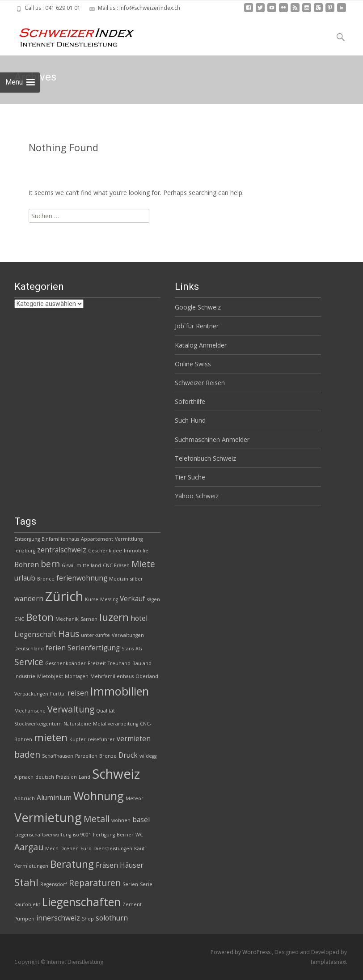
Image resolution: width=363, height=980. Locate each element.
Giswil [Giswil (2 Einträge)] (68, 565)
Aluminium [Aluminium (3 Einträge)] (54, 798)
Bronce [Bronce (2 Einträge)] (46, 579)
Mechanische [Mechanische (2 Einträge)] (30, 711)
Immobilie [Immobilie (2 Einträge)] (136, 551)
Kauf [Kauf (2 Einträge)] (139, 848)
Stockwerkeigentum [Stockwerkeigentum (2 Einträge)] (38, 724)
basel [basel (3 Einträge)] (141, 820)
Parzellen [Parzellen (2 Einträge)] (86, 756)
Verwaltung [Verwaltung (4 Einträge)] (71, 709)
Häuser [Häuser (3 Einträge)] (132, 865)
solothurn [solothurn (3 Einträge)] (112, 918)
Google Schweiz (198, 307)
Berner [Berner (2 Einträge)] (125, 835)
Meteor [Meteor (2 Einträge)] (135, 798)
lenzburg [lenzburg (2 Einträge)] (25, 551)
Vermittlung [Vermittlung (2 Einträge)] (129, 539)
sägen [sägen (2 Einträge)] (154, 599)
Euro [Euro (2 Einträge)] (86, 848)
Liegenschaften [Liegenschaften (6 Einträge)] (81, 902)
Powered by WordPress (241, 952)
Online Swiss (193, 364)
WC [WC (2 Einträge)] (139, 835)
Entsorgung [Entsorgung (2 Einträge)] (27, 539)
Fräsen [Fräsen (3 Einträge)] (107, 865)
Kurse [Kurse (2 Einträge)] (92, 599)
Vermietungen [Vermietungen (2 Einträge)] (31, 866)
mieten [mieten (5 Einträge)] (51, 737)
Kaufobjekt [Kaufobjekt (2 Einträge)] (27, 904)
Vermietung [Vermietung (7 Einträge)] (48, 817)
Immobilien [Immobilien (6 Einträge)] (120, 691)
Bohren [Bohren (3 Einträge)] (27, 565)
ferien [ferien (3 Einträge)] (56, 648)
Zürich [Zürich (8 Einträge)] (64, 596)
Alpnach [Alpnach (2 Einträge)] (24, 777)
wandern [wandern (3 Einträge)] (29, 599)
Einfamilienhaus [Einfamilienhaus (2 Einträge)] (60, 539)
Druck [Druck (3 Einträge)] (128, 755)
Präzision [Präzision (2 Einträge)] (66, 777)
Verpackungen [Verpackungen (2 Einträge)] (31, 694)
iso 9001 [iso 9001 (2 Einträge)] (82, 835)
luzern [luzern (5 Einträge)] (114, 617)
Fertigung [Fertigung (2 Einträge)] (104, 835)
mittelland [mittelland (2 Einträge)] (89, 565)
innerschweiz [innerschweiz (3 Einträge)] (58, 918)
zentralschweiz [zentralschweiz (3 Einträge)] (62, 550)
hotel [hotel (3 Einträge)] (139, 618)
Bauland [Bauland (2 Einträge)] (142, 663)
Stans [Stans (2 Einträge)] (128, 649)
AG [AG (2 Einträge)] (139, 649)
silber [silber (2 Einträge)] (137, 579)
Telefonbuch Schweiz (205, 458)
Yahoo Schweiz (197, 496)
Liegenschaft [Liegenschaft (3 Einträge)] (35, 634)
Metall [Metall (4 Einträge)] (97, 819)
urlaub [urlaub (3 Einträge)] (25, 578)
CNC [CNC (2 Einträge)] (19, 619)
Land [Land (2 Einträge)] (84, 777)
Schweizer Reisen (200, 383)
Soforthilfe (190, 401)
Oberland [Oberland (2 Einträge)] (147, 676)
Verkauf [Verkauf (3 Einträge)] (133, 599)
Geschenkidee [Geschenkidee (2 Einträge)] (105, 551)
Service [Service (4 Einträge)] (29, 662)
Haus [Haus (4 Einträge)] (69, 634)
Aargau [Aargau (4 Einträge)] (29, 847)
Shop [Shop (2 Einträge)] (88, 919)
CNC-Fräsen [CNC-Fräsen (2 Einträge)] (116, 565)
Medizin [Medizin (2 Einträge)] (119, 579)
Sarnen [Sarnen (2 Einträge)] (89, 619)
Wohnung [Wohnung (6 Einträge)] (99, 796)
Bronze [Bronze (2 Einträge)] (108, 756)
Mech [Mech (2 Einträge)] (52, 848)
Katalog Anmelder (201, 345)
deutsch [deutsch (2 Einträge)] (45, 777)
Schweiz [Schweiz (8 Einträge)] (116, 774)
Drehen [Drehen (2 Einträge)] (70, 848)
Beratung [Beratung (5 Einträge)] (72, 864)
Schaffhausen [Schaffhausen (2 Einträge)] (58, 756)
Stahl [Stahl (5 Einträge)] (26, 882)
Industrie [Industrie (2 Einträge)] (25, 676)
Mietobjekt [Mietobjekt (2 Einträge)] (50, 676)
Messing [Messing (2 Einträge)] (109, 599)
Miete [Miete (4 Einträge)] (143, 564)
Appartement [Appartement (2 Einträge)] (97, 539)
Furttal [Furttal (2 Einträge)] (58, 694)
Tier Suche (190, 477)
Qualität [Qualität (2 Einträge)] (106, 711)
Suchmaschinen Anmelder (212, 439)
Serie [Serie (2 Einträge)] (146, 884)
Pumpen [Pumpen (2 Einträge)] (24, 919)
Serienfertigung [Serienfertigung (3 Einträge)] (94, 648)
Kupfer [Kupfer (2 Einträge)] (78, 739)
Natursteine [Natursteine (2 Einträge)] (77, 724)
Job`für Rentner (197, 326)
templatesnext (329, 962)
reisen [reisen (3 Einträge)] (78, 693)
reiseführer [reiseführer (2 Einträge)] (101, 739)
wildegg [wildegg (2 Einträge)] (148, 756)
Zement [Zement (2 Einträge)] (132, 904)
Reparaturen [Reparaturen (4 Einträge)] (95, 883)
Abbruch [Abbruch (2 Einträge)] (25, 798)
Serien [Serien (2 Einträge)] (130, 884)
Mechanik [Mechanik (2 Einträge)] (67, 619)
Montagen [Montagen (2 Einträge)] (77, 676)
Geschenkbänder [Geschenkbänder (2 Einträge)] (65, 663)
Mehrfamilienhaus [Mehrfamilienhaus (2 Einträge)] (112, 676)
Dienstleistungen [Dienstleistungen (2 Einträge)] (113, 848)
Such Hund (190, 420)
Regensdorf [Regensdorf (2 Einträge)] (54, 884)
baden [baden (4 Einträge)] (27, 754)
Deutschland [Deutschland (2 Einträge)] (29, 649)
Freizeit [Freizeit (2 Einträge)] (97, 663)
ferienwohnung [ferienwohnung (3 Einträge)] (82, 578)
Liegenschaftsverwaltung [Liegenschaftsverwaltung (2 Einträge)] (43, 835)
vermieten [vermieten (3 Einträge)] (134, 739)
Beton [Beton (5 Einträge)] (40, 617)
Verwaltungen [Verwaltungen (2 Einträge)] (128, 635)
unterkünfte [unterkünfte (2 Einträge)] (95, 635)
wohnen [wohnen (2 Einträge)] (121, 820)
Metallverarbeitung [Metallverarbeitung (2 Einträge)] (116, 724)
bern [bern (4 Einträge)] (50, 564)
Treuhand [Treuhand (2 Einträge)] (119, 663)
